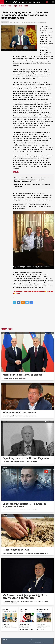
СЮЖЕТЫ (27, 6)
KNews (18, 66)
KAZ (20, 2)
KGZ (23, 2)
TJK (27, 2)
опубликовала (35, 69)
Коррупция (17, 22)
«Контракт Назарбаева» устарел (9, 611)
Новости (4, 6)
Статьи (10, 6)
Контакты (5, 640)
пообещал (30, 286)
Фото (21, 6)
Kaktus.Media (35, 194)
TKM (30, 2)
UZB (34, 2)
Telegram (50, 292)
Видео (16, 6)
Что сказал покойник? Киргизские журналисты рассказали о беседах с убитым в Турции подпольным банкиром (33, 180)
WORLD (39, 2)
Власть (12, 22)
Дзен (18, 294)
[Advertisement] (27, 318)
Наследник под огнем (23, 611)
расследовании (46, 34)
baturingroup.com (38, 642)
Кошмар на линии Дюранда (42, 611)
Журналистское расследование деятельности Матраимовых (33, 22)
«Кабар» (22, 134)
